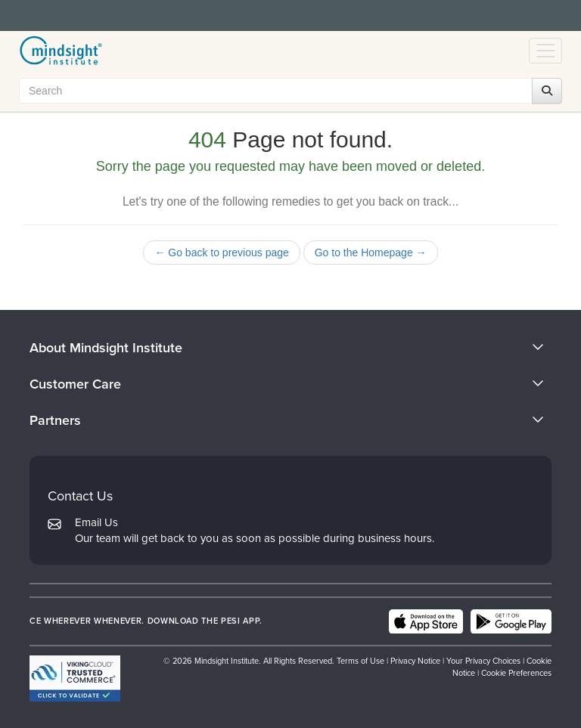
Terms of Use (360, 661)
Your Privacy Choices (483, 661)
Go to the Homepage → (371, 252)
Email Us (96, 522)
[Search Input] (287, 91)
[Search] (547, 91)
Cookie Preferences (516, 673)
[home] (61, 51)
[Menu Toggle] (545, 51)
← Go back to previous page (221, 252)
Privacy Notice (415, 661)
